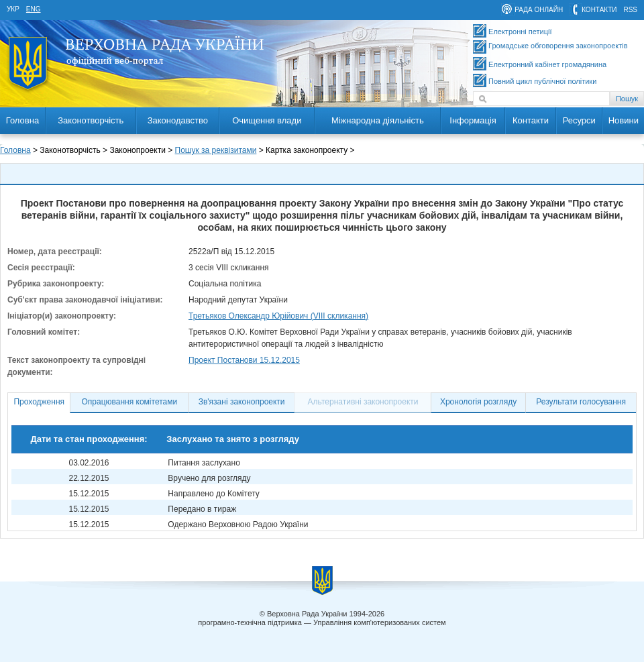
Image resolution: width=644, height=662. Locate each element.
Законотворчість (91, 120)
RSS (630, 10)
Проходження (39, 402)
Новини (624, 120)
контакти (599, 10)
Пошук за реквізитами (216, 150)
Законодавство (178, 120)
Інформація (473, 120)
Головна (22, 120)
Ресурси (579, 120)
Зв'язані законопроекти (242, 402)
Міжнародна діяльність (378, 120)
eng (34, 9)
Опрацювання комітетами (130, 402)
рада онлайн (539, 10)
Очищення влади (267, 120)
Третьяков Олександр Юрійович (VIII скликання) (278, 316)
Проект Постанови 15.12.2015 (244, 360)
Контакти (531, 120)
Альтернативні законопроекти (363, 402)
